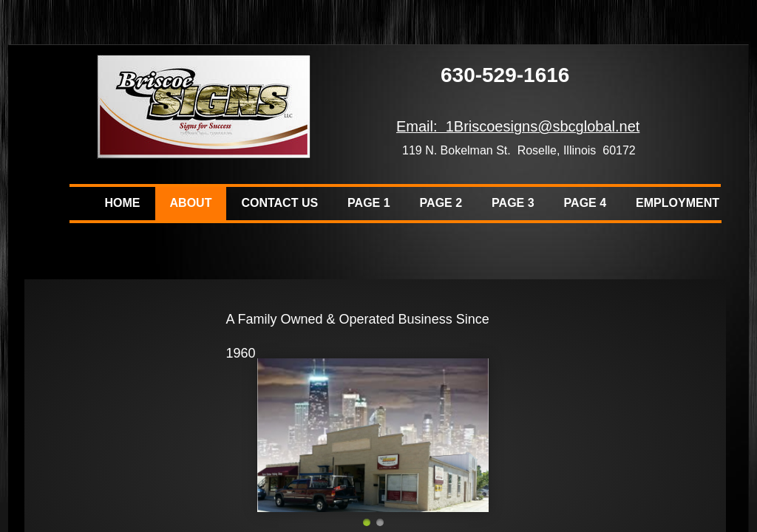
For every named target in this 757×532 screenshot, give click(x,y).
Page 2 (441, 203)
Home (123, 203)
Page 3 (513, 203)
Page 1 (369, 203)
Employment (678, 203)
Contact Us (279, 203)
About (191, 203)
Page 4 (585, 203)
